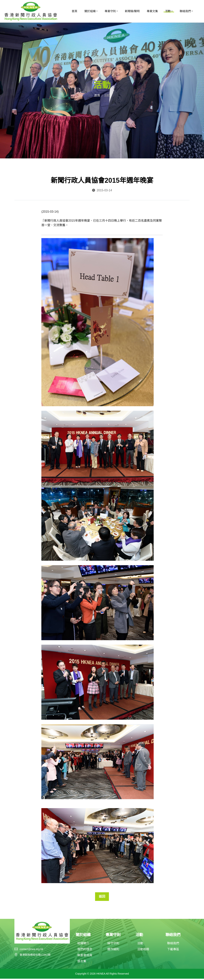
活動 (140, 945)
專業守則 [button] (110, 11)
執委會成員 (85, 957)
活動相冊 (143, 951)
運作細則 (113, 951)
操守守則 (113, 945)
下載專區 (173, 951)
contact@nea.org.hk (31, 950)
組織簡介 (83, 945)
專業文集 (152, 11)
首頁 (74, 11)
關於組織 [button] (90, 11)
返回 (102, 897)
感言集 (82, 963)
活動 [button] (168, 11)
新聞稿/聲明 (132, 11)
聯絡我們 (173, 945)
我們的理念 (85, 951)
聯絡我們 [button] (185, 11)
